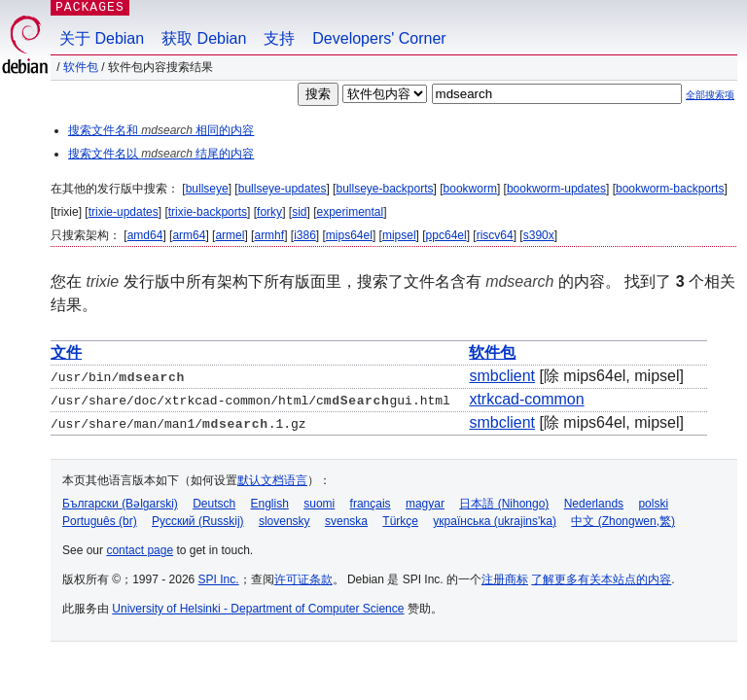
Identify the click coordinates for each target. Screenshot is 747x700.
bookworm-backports (670, 189)
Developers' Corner (379, 38)
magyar (425, 504)
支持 (279, 38)
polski (653, 504)
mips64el (349, 235)
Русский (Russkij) (198, 521)
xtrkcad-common (526, 399)
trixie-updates (124, 212)
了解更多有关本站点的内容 (601, 579)
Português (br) (100, 521)
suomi (319, 504)
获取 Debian (204, 38)
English (270, 504)
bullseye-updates (283, 189)
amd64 (145, 235)
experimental (351, 212)
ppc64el (446, 235)
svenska (346, 521)
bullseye (207, 189)
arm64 (189, 235)
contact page (140, 550)
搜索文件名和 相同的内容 (161, 130)
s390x (539, 235)
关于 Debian (102, 38)
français (371, 504)
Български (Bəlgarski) (120, 504)
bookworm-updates (556, 189)
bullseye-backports (384, 189)
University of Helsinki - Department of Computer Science (258, 609)
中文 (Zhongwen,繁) (623, 521)
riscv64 (495, 235)
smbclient (502, 376)
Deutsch (214, 504)
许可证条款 (303, 579)
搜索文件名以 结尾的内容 (161, 154)
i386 (305, 235)
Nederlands (594, 504)
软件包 (81, 67)
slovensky (285, 521)
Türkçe (400, 521)
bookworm (470, 189)
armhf (269, 235)
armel (230, 235)
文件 (66, 352)
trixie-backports (208, 212)
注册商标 (505, 579)
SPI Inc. (219, 579)
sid (299, 212)
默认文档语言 (272, 480)
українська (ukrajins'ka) (495, 521)
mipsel (399, 235)
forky (269, 212)
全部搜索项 (710, 95)
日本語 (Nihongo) (504, 504)
